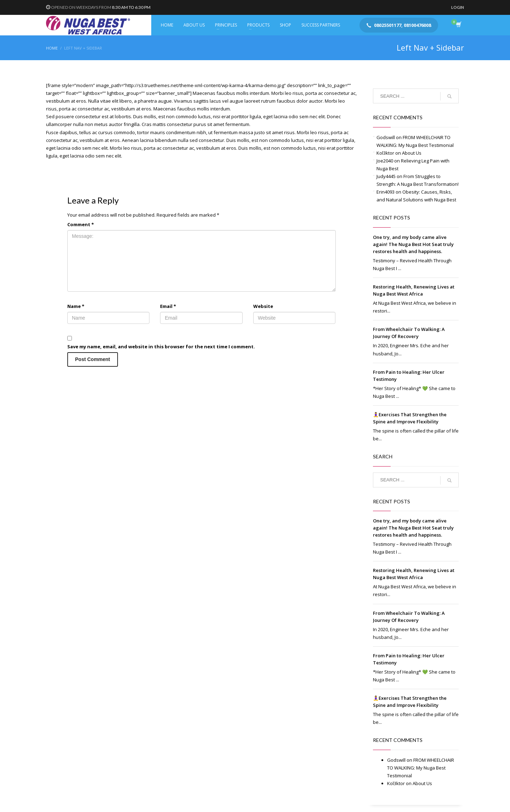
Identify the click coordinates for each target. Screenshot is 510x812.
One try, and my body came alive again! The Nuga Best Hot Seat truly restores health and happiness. (413, 244)
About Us (412, 153)
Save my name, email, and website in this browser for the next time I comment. (161, 347)
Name (76, 306)
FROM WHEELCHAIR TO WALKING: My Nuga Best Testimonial (421, 768)
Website (263, 306)
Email (168, 306)
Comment (81, 224)
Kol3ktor (385, 153)
